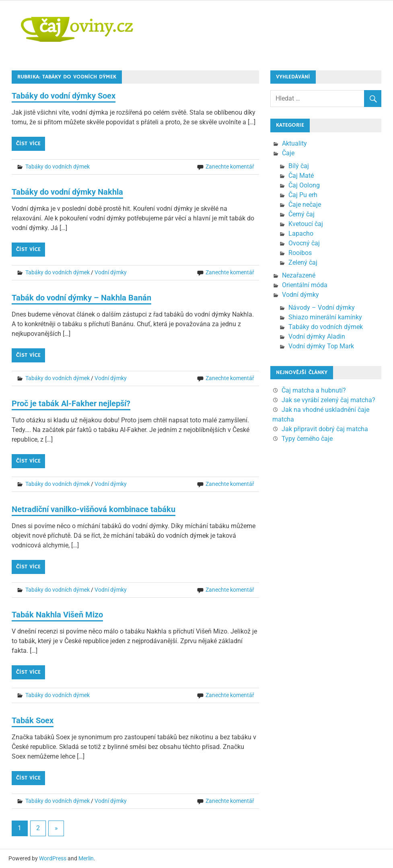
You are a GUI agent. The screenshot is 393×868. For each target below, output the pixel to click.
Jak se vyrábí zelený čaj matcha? (328, 400)
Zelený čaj (303, 262)
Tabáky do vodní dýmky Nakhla (67, 192)
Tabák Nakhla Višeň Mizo (57, 615)
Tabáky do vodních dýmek (58, 167)
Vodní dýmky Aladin (317, 336)
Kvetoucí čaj (306, 224)
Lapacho (301, 233)
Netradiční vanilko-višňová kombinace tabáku (94, 509)
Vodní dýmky (111, 272)
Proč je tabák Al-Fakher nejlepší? (71, 403)
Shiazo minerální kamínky (325, 317)
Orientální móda (305, 285)
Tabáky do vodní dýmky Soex (64, 96)
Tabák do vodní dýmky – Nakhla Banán (81, 298)
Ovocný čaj (304, 243)
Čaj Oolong (304, 185)
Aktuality (294, 143)
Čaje (288, 153)
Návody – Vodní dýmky (322, 308)
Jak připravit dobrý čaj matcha (325, 429)
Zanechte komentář (230, 167)
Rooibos (300, 253)
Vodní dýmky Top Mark (321, 346)
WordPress (53, 858)
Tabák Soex (33, 720)
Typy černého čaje (307, 439)
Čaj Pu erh (303, 195)
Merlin (86, 858)
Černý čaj (301, 214)
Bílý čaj (299, 166)
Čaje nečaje (305, 205)
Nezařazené (299, 275)
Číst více (28, 144)
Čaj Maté (301, 176)
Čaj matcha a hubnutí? (314, 390)
